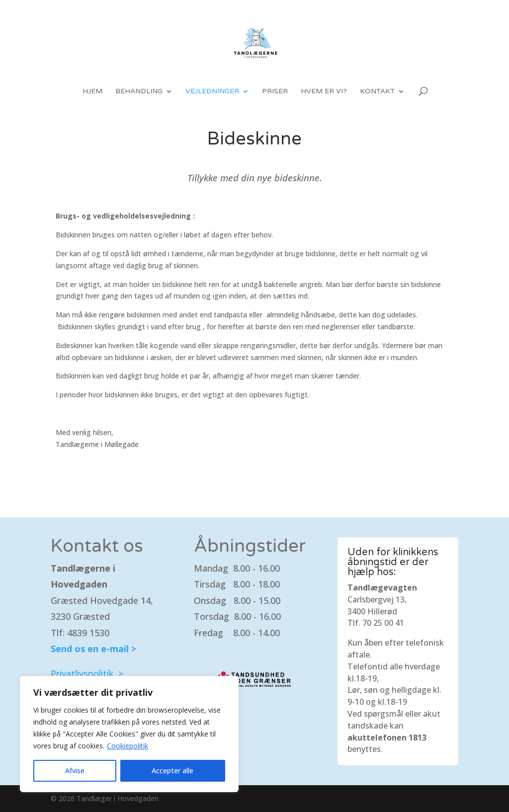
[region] (129, 734)
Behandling (139, 92)
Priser (275, 92)
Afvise (75, 771)
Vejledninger (212, 92)
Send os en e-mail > (93, 649)
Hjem (92, 92)
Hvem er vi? (324, 92)
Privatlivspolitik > (87, 673)
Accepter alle (172, 771)
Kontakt (377, 92)
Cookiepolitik (127, 746)
